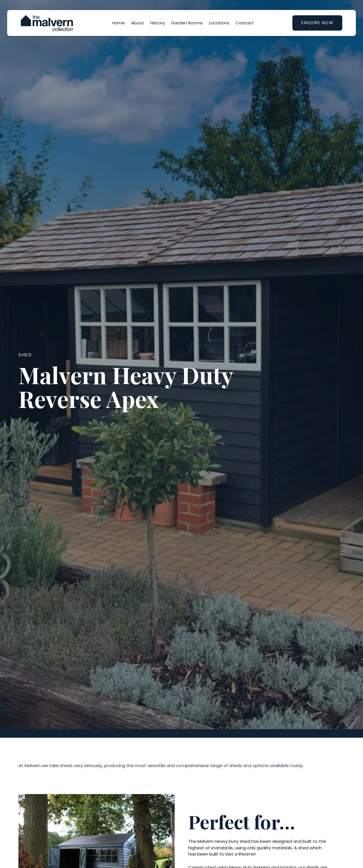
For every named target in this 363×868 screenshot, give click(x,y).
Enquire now (317, 23)
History (158, 23)
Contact (245, 23)
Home (118, 23)
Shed (25, 355)
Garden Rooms (187, 23)
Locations (219, 23)
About (138, 23)
